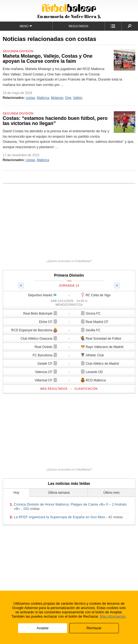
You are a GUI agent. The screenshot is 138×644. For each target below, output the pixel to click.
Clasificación (86, 389)
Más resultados (54, 389)
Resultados (79, 26)
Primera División (69, 275)
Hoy (16, 493)
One (68, 98)
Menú (26, 26)
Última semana (59, 493)
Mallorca (43, 98)
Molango (57, 98)
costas (30, 98)
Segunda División (18, 51)
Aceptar (43, 628)
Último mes (111, 493)
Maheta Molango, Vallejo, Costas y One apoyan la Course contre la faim (48, 59)
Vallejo (78, 98)
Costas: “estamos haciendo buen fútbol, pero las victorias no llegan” (55, 121)
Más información (113, 616)
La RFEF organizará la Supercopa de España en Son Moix (59, 517)
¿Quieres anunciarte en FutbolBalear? (69, 261)
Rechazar (94, 628)
